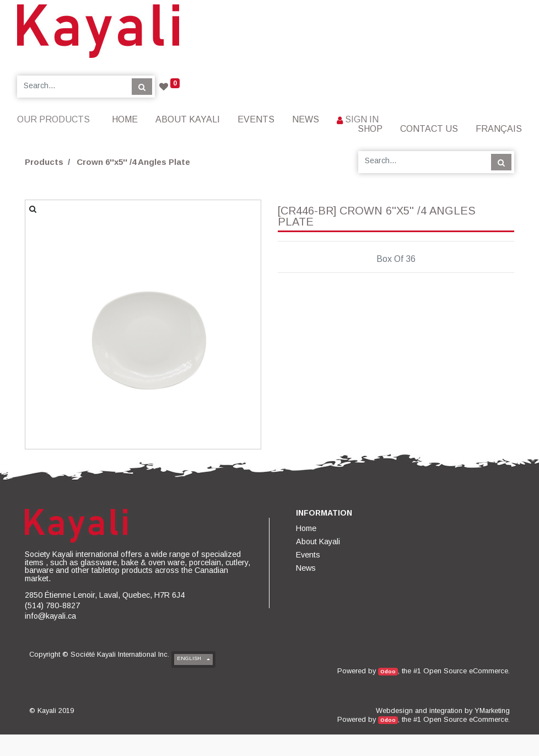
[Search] (142, 87)
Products (44, 162)
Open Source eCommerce (466, 671)
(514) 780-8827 (52, 605)
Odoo (388, 671)
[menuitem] (125, 119)
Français (499, 129)
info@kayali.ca (50, 616)
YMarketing (492, 711)
